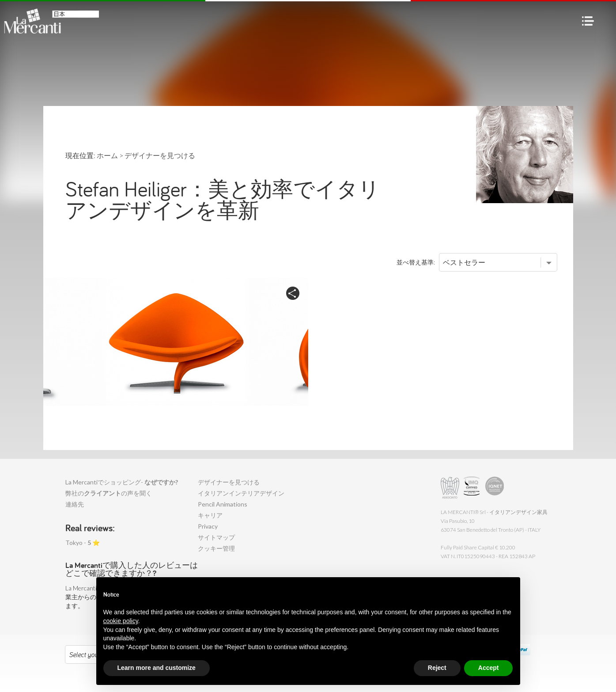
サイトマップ (216, 537)
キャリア (210, 515)
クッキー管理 (216, 548)
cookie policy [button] (121, 621)
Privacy (208, 526)
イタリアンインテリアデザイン (241, 493)
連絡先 (75, 504)
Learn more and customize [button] (157, 668)
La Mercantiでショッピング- (122, 482)
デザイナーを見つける (229, 482)
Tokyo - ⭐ (83, 543)
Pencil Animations (223, 504)
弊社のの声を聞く (109, 493)
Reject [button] (437, 668)
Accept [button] (489, 668)
